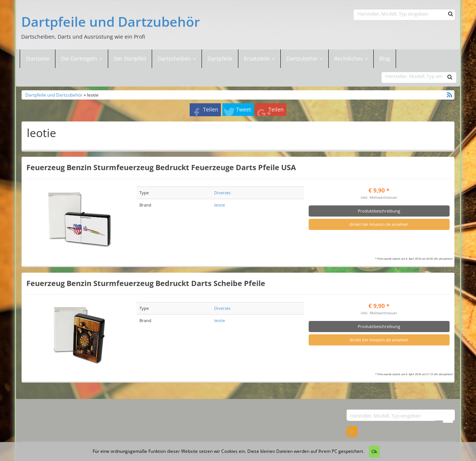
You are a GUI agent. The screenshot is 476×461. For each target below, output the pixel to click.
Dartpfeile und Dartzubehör (111, 22)
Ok (374, 452)
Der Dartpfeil (130, 59)
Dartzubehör (303, 59)
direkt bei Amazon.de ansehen (379, 224)
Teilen (211, 109)
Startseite (38, 59)
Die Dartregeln (82, 59)
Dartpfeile (220, 59)
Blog (385, 59)
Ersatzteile (258, 59)
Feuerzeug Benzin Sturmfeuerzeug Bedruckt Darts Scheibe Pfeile (146, 283)
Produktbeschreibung (379, 211)
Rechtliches (351, 59)
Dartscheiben (175, 59)
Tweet (244, 109)
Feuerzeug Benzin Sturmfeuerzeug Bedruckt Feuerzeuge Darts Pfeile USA (161, 167)
